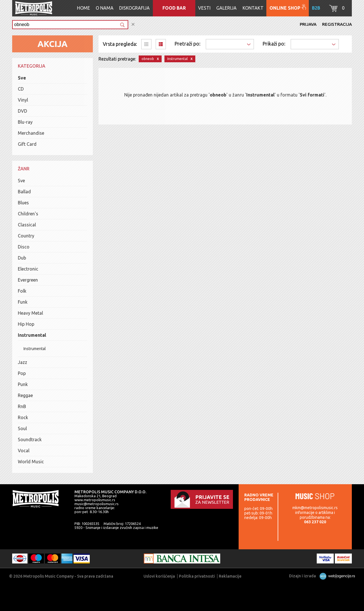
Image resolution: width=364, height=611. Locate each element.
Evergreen (28, 280)
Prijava (308, 24)
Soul (22, 428)
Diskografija (134, 8)
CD (21, 89)
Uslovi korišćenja (159, 576)
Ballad (24, 192)
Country (26, 236)
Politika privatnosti (197, 576)
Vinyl (23, 100)
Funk (23, 302)
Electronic (28, 269)
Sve (22, 78)
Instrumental (32, 335)
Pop (22, 373)
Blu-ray (25, 122)
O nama (105, 8)
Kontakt (253, 8)
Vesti (204, 8)
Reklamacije (230, 576)
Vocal (24, 451)
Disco (24, 247)
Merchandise (31, 133)
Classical (27, 225)
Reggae (25, 395)
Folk (22, 291)
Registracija (337, 24)
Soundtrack (30, 440)
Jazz (23, 362)
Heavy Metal (30, 313)
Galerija (226, 8)
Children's (28, 214)
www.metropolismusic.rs (95, 500)
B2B (316, 8)
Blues (23, 203)
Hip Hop (26, 324)
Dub (22, 258)
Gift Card (27, 144)
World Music (31, 462)
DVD (23, 111)
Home (83, 8)
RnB (22, 406)
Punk (23, 384)
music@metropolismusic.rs (97, 504)
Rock (23, 417)
